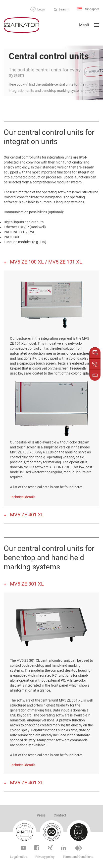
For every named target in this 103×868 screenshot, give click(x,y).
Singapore (88, 9)
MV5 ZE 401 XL (26, 515)
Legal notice (19, 857)
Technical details (23, 497)
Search (63, 9)
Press (41, 815)
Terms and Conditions (78, 857)
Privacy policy (45, 857)
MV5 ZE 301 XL (26, 584)
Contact (60, 815)
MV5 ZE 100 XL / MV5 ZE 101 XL (45, 262)
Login (41, 9)
